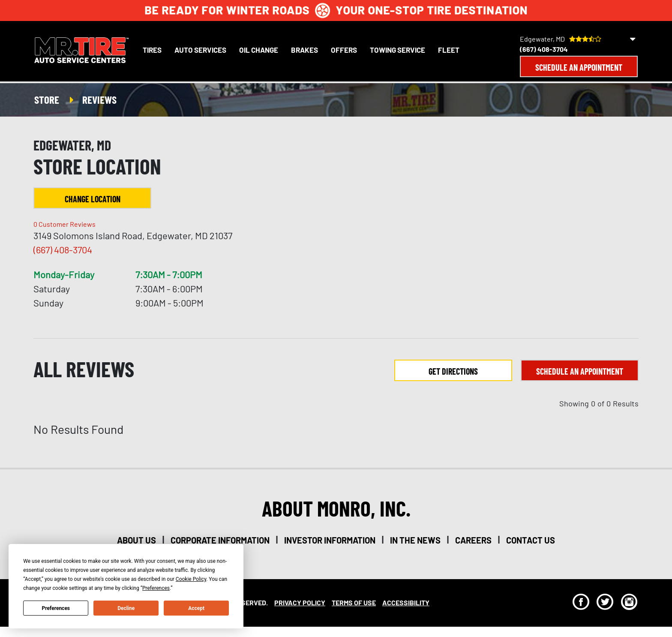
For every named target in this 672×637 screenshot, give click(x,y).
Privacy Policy (300, 602)
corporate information (220, 540)
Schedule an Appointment (579, 67)
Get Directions (453, 371)
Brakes (304, 50)
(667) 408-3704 (544, 49)
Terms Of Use (354, 602)
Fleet (449, 50)
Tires (152, 50)
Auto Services (200, 50)
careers (473, 540)
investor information (330, 540)
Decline (126, 608)
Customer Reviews (64, 224)
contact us (531, 540)
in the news (415, 540)
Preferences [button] (156, 588)
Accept (196, 608)
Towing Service (397, 50)
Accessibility (406, 602)
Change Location (93, 199)
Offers (344, 50)
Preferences (56, 608)
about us (136, 540)
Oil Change (259, 50)
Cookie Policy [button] (191, 579)
